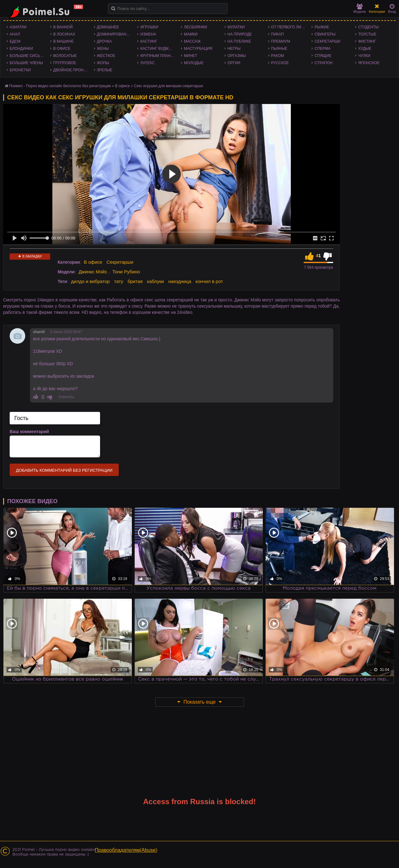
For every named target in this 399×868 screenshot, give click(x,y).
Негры (234, 49)
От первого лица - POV (290, 27)
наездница (180, 281)
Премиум (281, 41)
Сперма (322, 49)
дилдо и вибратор (90, 281)
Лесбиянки (195, 27)
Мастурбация (198, 49)
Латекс (147, 63)
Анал (15, 34)
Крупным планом (158, 56)
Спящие (323, 56)
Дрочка (104, 41)
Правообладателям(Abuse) (126, 850)
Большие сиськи (27, 56)
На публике (239, 41)
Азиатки (18, 27)
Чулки (364, 56)
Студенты (368, 27)
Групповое (65, 63)
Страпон (323, 63)
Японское (369, 63)
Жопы (103, 63)
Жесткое (106, 56)
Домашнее (108, 27)
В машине (64, 41)
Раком (278, 56)
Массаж (192, 41)
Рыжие (322, 27)
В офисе (62, 49)
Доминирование (114, 34)
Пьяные (279, 49)
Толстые (367, 34)
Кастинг (149, 41)
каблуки (156, 281)
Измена (148, 34)
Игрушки (149, 27)
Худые (365, 49)
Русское (280, 63)
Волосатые (65, 56)
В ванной (63, 27)
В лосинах (64, 34)
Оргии (234, 63)
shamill (39, 332)
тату (119, 281)
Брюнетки (20, 70)
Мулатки (236, 27)
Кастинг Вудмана (158, 49)
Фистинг (367, 41)
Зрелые (105, 70)
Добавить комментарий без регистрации (64, 470)
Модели (360, 9)
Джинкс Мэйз (93, 272)
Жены (103, 49)
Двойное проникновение (72, 70)
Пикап (278, 34)
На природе (240, 34)
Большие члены (26, 63)
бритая (135, 281)
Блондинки (21, 49)
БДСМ (15, 41)
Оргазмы (237, 56)
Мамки (191, 34)
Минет (191, 56)
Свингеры (325, 34)
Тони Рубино (126, 272)
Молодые (194, 63)
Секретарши (327, 41)
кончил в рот (209, 281)
